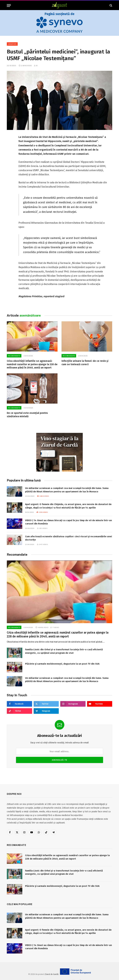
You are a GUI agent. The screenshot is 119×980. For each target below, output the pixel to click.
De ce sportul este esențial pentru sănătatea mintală (27, 415)
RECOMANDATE (14, 356)
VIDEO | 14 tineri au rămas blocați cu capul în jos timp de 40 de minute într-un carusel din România (68, 522)
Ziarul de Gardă (52, 974)
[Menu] (9, 5)
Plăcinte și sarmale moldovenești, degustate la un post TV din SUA (62, 664)
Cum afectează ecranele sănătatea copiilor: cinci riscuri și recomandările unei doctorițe (68, 538)
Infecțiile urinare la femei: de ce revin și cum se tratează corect (85, 363)
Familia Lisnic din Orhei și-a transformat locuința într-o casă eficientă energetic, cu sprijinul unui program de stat (64, 651)
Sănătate (12, 44)
